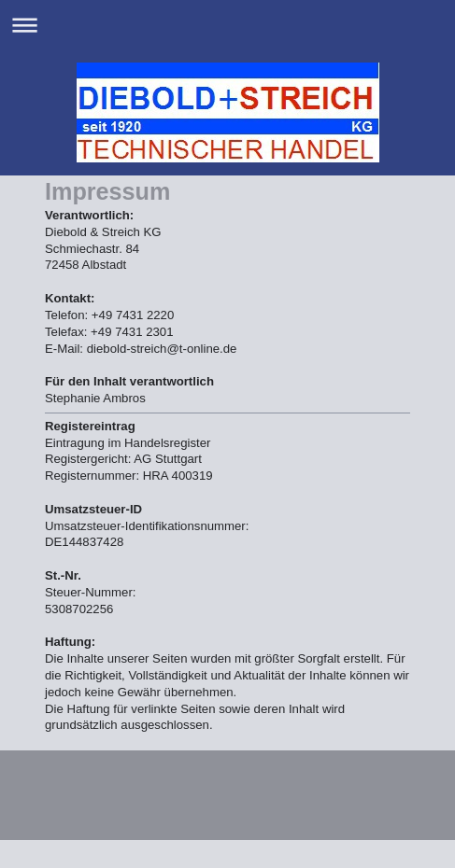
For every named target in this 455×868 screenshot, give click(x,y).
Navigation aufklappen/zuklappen (227, 25)
